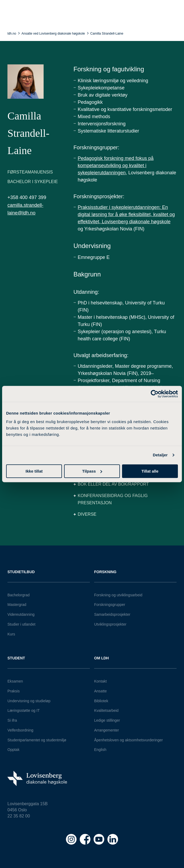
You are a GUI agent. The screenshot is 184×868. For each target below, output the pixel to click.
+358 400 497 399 (27, 197)
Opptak (13, 750)
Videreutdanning (21, 614)
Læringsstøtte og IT (24, 710)
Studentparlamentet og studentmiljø (37, 740)
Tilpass (92, 471)
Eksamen (15, 681)
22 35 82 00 (19, 816)
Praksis (14, 691)
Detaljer (160, 455)
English (100, 750)
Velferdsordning (20, 730)
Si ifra (12, 720)
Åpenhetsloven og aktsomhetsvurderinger (128, 740)
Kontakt (100, 681)
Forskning (105, 572)
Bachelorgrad (18, 595)
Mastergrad (17, 605)
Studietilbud (21, 572)
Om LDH (101, 658)
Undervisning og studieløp (29, 701)
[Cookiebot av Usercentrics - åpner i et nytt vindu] (155, 394)
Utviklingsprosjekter (110, 624)
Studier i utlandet (21, 624)
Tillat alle (150, 471)
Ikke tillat (34, 471)
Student (16, 658)
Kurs (11, 634)
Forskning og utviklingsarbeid (118, 595)
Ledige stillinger (107, 720)
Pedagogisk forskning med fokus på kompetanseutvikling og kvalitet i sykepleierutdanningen (116, 166)
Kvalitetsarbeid (106, 710)
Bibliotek (101, 701)
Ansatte (100, 691)
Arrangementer (106, 730)
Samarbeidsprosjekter (112, 614)
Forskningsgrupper (110, 605)
